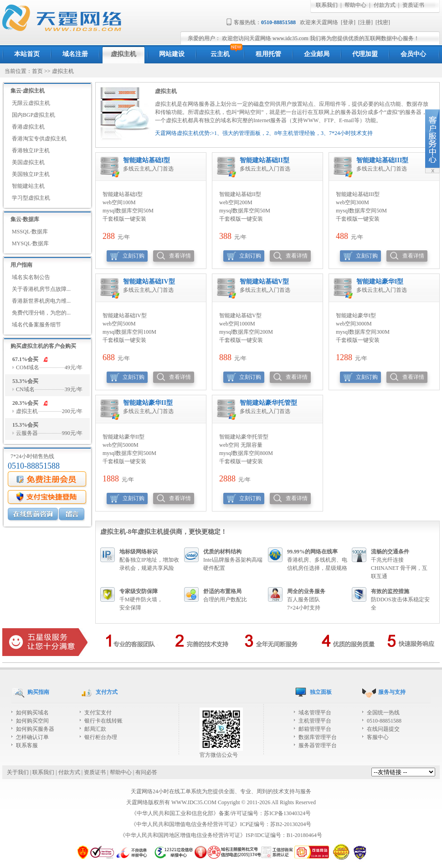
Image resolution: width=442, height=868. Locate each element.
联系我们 (327, 5)
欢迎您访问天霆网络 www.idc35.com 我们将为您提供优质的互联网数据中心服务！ (321, 38)
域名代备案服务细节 (36, 325)
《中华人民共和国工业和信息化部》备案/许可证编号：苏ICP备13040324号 (221, 813)
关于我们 (18, 772)
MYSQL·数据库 (30, 243)
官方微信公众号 (221, 752)
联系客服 (27, 745)
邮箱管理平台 (315, 729)
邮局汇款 (95, 729)
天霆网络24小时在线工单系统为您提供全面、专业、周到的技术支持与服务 (221, 791)
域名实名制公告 (31, 277)
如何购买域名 (32, 713)
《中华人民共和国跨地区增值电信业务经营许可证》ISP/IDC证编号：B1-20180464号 (221, 835)
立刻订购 (134, 256)
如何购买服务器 (35, 729)
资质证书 (413, 5)
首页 (37, 71)
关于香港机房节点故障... (41, 289)
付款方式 (385, 5)
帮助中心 (355, 5)
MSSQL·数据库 (30, 232)
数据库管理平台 (318, 737)
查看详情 (180, 256)
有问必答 (146, 772)
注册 (365, 22)
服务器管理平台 (318, 745)
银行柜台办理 (101, 737)
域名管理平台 (315, 713)
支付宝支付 (98, 713)
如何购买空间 (32, 721)
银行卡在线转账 (103, 721)
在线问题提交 (383, 729)
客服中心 (378, 737)
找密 (383, 22)
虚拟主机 (63, 71)
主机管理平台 (315, 721)
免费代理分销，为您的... (41, 313)
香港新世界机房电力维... (41, 301)
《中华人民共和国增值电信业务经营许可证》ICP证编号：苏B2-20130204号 (221, 824)
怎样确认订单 (32, 737)
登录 (348, 22)
